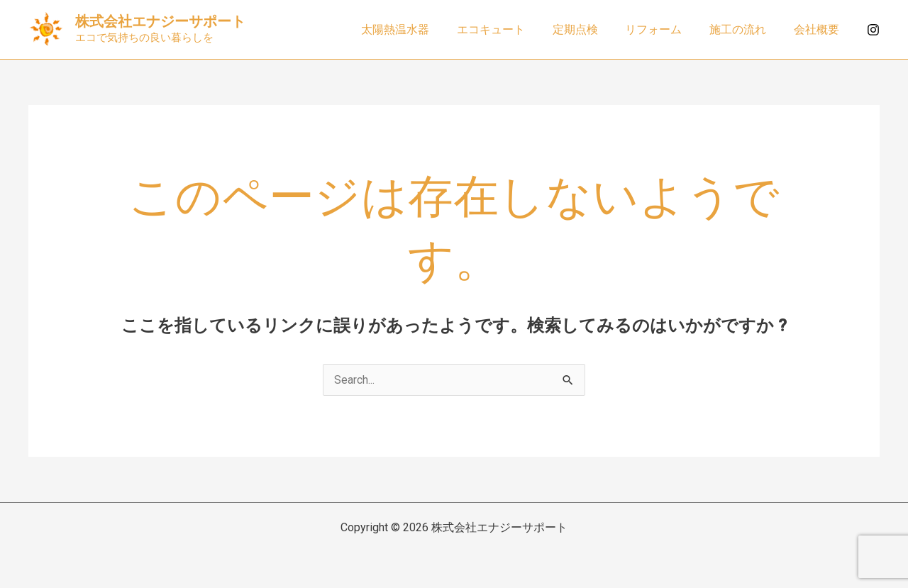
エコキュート (512, 29)
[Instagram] (873, 30)
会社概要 (819, 29)
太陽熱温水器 (421, 29)
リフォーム (665, 29)
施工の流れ (745, 29)
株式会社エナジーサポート (160, 21)
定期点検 (592, 29)
